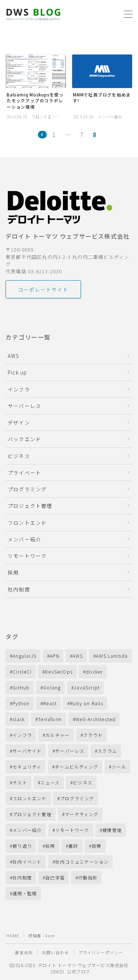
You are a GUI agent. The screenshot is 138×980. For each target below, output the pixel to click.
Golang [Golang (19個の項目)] (52, 687)
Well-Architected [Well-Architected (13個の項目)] (95, 719)
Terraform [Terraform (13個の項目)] (50, 719)
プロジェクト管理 (30, 506)
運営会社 (24, 952)
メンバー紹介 (24, 539)
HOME (13, 935)
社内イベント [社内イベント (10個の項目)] (27, 862)
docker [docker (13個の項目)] (94, 672)
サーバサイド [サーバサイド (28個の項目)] (27, 751)
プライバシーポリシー (101, 952)
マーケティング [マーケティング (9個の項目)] (82, 814)
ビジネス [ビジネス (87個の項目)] (83, 782)
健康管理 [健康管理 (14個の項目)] (112, 830)
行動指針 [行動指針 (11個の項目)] (88, 877)
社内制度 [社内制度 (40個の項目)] (22, 877)
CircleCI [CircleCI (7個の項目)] (22, 672)
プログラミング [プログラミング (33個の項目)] (77, 798)
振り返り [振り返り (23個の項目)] (22, 846)
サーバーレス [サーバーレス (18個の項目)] (70, 751)
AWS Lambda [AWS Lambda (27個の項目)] (112, 656)
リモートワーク (27, 556)
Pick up (17, 372)
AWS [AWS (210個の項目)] (78, 656)
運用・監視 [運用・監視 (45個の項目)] (25, 893)
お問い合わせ (55, 952)
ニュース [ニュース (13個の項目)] (50, 782)
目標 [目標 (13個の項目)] (96, 846)
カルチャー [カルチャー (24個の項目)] (57, 735)
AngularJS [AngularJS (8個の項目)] (24, 656)
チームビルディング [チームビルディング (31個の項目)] (77, 767)
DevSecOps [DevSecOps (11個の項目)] (59, 672)
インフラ (19, 389)
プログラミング (27, 489)
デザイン (19, 422)
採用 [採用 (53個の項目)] (50, 846)
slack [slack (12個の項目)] (19, 719)
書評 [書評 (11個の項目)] (73, 846)
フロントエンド (27, 523)
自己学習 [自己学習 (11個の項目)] (55, 877)
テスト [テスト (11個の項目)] (20, 782)
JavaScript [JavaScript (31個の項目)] (87, 687)
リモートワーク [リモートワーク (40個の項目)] (72, 830)
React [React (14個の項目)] (50, 703)
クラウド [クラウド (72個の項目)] (93, 735)
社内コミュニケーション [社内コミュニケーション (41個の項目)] (82, 862)
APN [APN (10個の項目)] (54, 656)
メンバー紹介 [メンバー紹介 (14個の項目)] (27, 830)
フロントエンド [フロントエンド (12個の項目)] (29, 798)
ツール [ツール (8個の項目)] (119, 767)
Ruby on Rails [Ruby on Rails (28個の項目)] (86, 703)
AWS (14, 356)
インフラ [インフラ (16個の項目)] (22, 735)
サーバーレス (24, 406)
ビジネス (19, 456)
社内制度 (19, 589)
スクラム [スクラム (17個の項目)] (107, 751)
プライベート (24, 473)
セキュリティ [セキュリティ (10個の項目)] (27, 767)
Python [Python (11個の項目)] (21, 703)
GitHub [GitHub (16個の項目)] (21, 687)
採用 (13, 572)
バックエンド (24, 439)
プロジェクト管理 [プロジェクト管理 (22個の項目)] (32, 814)
